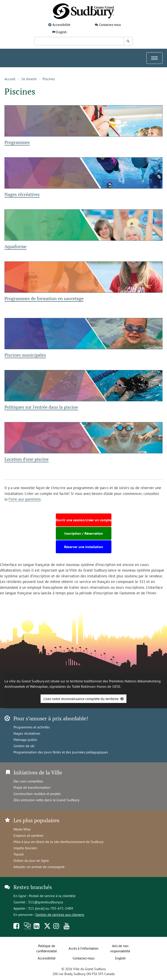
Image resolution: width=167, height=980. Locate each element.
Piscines (49, 79)
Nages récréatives (22, 194)
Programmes (17, 142)
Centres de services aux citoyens (60, 915)
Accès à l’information (83, 948)
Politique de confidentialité (47, 948)
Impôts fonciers (25, 848)
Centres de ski (24, 746)
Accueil (10, 79)
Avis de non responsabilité (120, 948)
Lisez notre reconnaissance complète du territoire (81, 699)
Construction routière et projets (37, 794)
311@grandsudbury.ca (46, 902)
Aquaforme (15, 246)
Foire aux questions (25, 499)
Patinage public (25, 740)
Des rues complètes (28, 781)
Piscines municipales (25, 355)
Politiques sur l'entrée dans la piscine (41, 407)
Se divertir (29, 79)
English (61, 32)
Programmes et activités (32, 727)
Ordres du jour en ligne (31, 860)
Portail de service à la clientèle (52, 896)
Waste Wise (22, 829)
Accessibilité (61, 25)
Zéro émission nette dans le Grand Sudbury (46, 800)
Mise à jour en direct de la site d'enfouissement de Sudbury (58, 842)
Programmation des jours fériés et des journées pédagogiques (61, 752)
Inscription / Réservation (84, 533)
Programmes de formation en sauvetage (44, 298)
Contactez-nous (110, 25)
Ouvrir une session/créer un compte (83, 520)
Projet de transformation (32, 787)
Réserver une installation (84, 547)
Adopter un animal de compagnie (39, 867)
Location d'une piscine (27, 459)
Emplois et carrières (28, 835)
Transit (18, 854)
